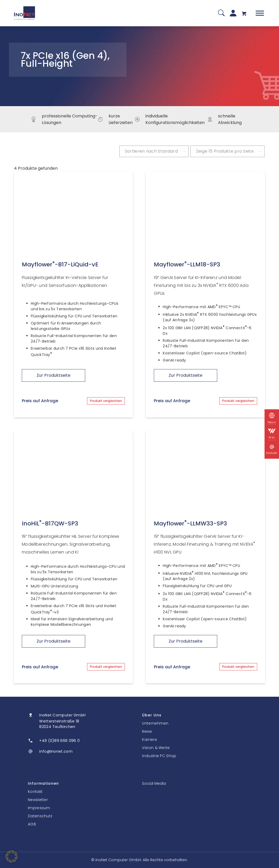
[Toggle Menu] (260, 13)
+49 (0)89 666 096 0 (59, 741)
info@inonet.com (56, 751)
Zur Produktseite (54, 375)
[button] (12, 856)
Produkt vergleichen (106, 401)
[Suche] (221, 13)
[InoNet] (24, 13)
